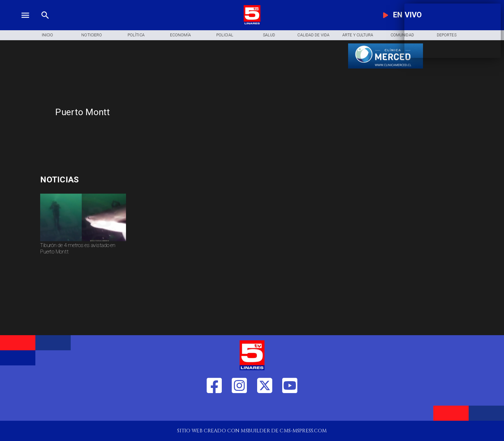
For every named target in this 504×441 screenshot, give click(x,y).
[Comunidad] (402, 35)
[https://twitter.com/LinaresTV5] (265, 409)
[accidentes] (111, 180)
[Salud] (269, 35)
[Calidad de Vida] (313, 35)
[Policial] (225, 35)
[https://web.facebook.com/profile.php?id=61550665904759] (214, 409)
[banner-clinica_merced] (386, 68)
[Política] (136, 35)
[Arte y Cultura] (358, 35)
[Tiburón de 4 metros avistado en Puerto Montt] (83, 241)
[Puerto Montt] (194, 112)
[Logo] (252, 23)
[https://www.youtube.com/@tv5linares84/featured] (290, 409)
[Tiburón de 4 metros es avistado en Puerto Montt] (83, 253)
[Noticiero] (92, 35)
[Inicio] (47, 35)
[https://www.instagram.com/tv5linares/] (239, 409)
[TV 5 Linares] (45, 23)
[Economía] (180, 35)
